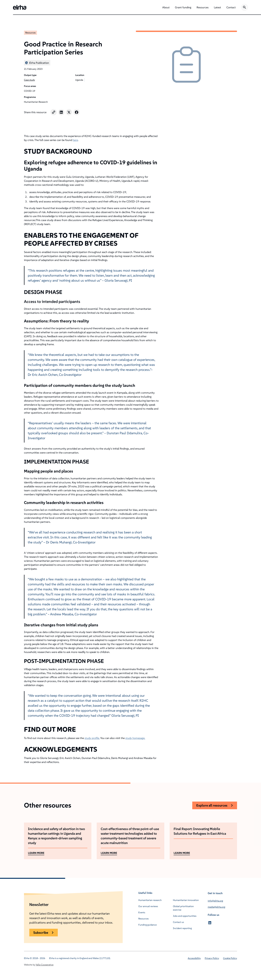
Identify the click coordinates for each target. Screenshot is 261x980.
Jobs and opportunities (185, 916)
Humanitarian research (150, 900)
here (75, 140)
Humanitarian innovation (186, 900)
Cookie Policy (230, 958)
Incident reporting (182, 928)
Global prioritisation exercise (183, 908)
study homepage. (135, 738)
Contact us (178, 922)
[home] (20, 7)
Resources (30, 33)
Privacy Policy (212, 958)
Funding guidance (147, 925)
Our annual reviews (148, 906)
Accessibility (194, 958)
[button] (166, 7)
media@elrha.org (216, 907)
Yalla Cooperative (45, 965)
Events (142, 912)
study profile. (92, 738)
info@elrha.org (215, 901)
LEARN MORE (36, 853)
